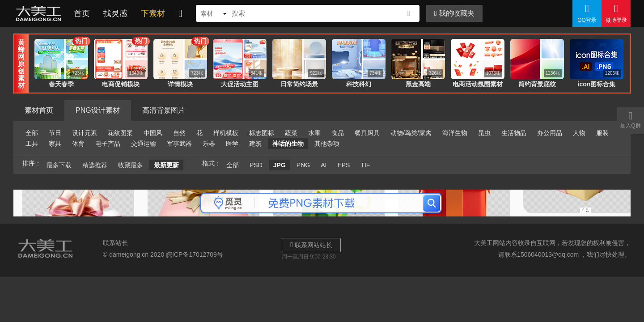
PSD (256, 165)
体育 (78, 144)
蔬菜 (291, 133)
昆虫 (484, 133)
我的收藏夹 (454, 13)
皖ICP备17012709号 (195, 254)
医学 (232, 144)
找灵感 (115, 13)
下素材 (153, 13)
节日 (55, 133)
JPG (280, 165)
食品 (338, 133)
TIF (365, 165)
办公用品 (550, 133)
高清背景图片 (164, 110)
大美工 (40, 13)
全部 (32, 133)
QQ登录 (587, 13)
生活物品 (514, 133)
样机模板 (226, 133)
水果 (314, 133)
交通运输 (144, 144)
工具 (32, 144)
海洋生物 (455, 133)
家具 (55, 144)
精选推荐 (95, 165)
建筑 (255, 144)
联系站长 (115, 243)
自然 (179, 133)
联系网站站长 (311, 245)
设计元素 (85, 133)
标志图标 (262, 133)
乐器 (209, 144)
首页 (82, 13)
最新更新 (166, 165)
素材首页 (39, 110)
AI (324, 165)
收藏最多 (131, 165)
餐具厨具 (367, 133)
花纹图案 (120, 133)
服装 (602, 133)
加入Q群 (631, 119)
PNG (303, 165)
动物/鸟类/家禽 (411, 133)
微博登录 (616, 13)
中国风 (153, 133)
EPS (343, 165)
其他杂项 (327, 144)
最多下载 (59, 165)
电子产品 (108, 144)
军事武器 (179, 144)
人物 (579, 133)
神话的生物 (288, 144)
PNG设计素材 (98, 110)
